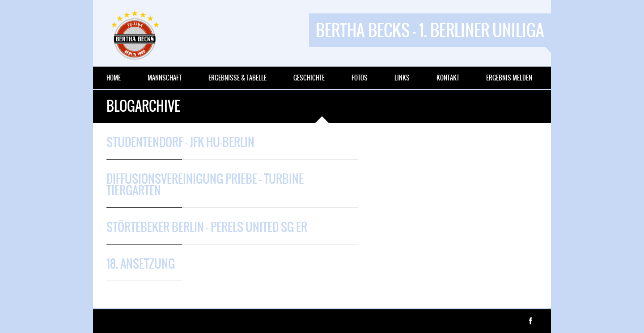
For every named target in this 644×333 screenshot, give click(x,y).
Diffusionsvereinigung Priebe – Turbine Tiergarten (205, 185)
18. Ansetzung (141, 264)
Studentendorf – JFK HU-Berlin (180, 142)
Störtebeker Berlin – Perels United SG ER (207, 227)
